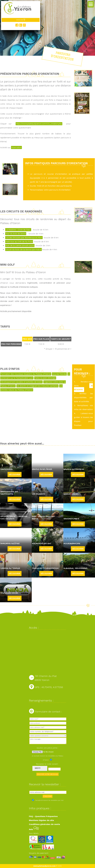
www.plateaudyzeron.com (44, 866)
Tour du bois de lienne (16, 234)
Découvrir (15, 474)
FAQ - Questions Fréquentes (43, 816)
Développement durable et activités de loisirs (21, 382)
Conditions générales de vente (44, 824)
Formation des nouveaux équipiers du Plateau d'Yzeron (26, 374)
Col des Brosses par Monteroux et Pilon (24, 238)
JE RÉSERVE (83, 388)
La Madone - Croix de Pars (18, 230)
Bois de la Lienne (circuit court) (20, 245)
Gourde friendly (59, 374)
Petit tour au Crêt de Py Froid (19, 242)
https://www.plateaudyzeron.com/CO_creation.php (39, 124)
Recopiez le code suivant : (47, 764)
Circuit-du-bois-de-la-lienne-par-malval (24, 249)
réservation (16, 147)
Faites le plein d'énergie (45, 378)
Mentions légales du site (41, 820)
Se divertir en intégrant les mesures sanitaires (37, 386)
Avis (34, 829)
